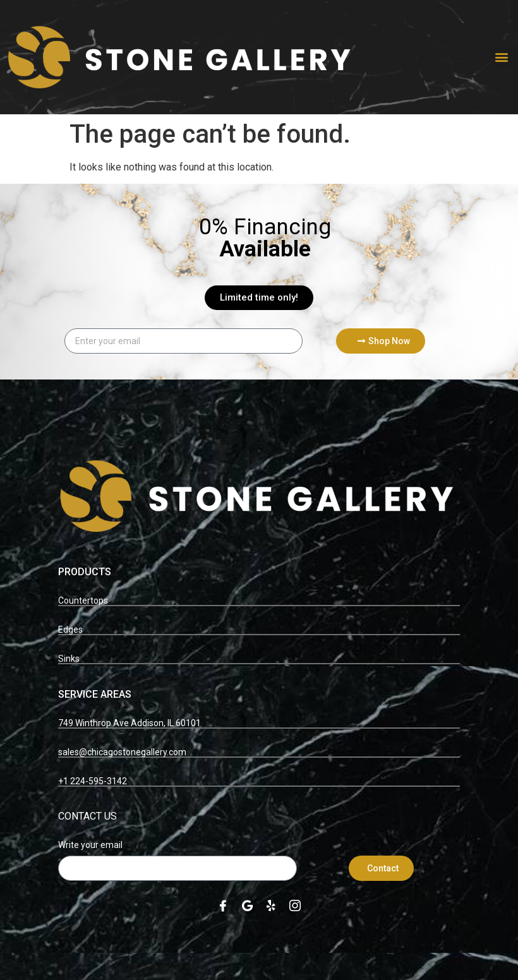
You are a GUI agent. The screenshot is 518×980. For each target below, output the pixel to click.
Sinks (69, 659)
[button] (501, 57)
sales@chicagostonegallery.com (122, 752)
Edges (70, 630)
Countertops (83, 601)
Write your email (90, 845)
